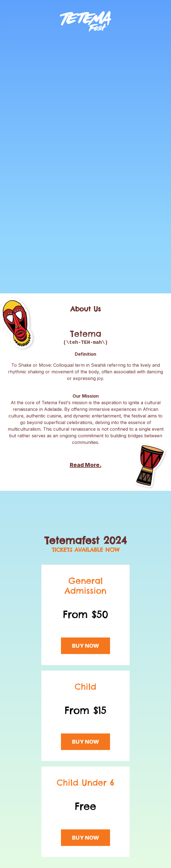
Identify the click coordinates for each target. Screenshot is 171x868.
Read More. (86, 465)
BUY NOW (85, 646)
